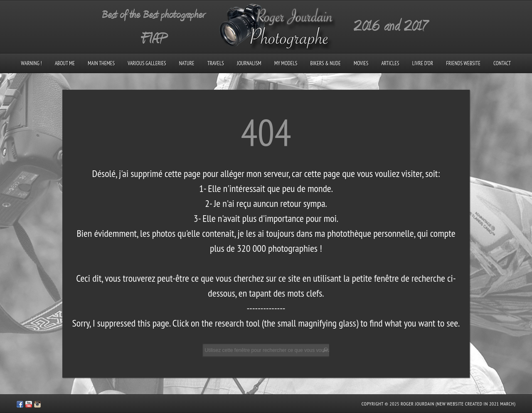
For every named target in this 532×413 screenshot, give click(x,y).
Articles (390, 63)
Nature (187, 63)
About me (65, 63)
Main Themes (101, 63)
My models (286, 63)
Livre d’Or (423, 63)
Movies (361, 63)
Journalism (249, 63)
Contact (502, 63)
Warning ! (32, 63)
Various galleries (147, 63)
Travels (216, 63)
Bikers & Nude (326, 63)
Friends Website (463, 63)
